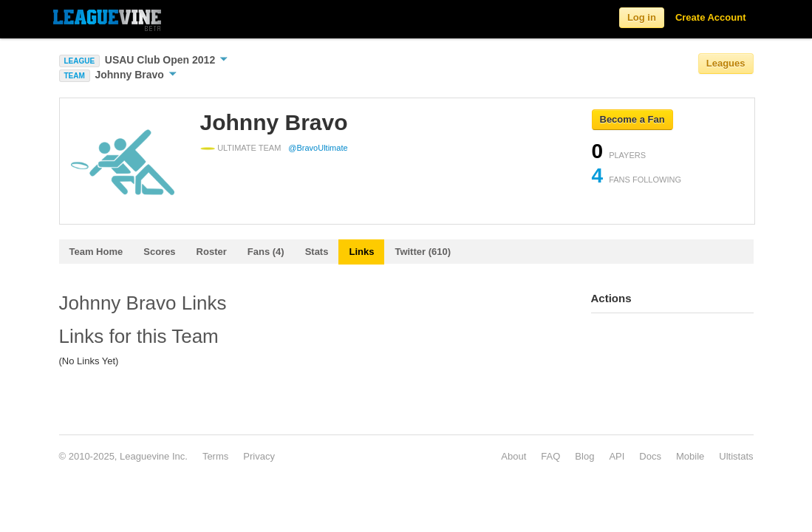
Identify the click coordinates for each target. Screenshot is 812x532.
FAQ (550, 456)
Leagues (726, 63)
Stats (317, 252)
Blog (584, 456)
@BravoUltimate (318, 148)
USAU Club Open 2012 (166, 60)
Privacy (259, 456)
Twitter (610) (423, 252)
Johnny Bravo (135, 75)
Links (361, 252)
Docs (650, 456)
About (514, 456)
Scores (159, 252)
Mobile (690, 456)
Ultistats (736, 456)
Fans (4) (266, 252)
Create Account (711, 17)
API (617, 456)
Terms (215, 456)
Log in (642, 17)
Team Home (96, 252)
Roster (212, 252)
